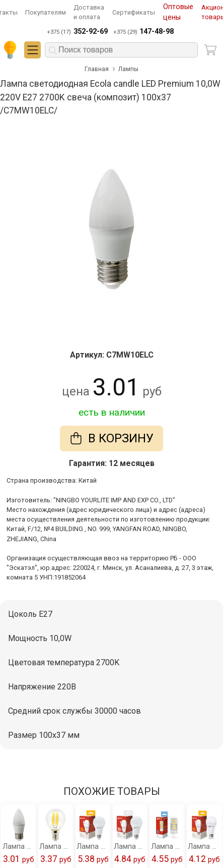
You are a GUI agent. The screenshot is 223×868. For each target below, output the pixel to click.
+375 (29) (143, 32)
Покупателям (46, 12)
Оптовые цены (178, 12)
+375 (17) (77, 32)
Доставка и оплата (89, 12)
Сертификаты (134, 12)
